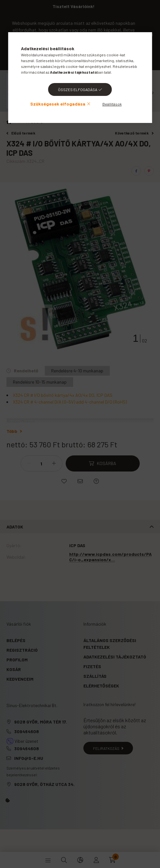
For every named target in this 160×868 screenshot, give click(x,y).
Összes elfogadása (78, 89)
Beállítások (112, 104)
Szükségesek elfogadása (58, 104)
